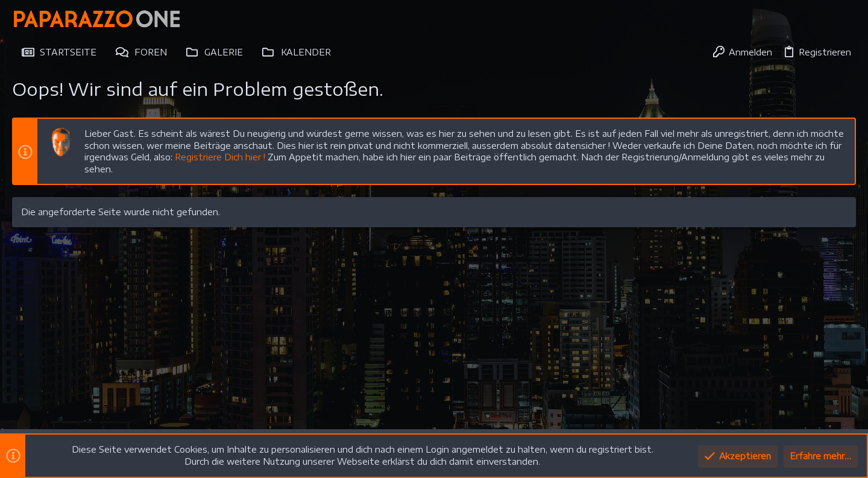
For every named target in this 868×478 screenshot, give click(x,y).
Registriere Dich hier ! (220, 157)
